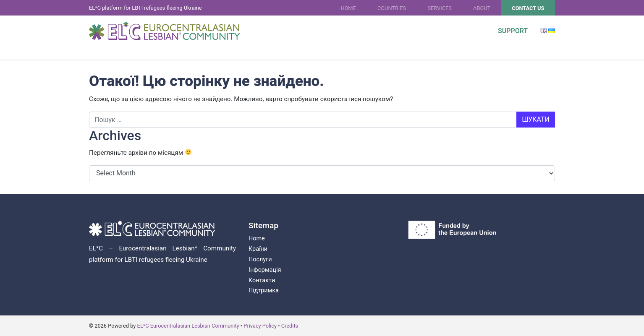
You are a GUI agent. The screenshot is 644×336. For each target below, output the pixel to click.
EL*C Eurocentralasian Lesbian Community (188, 326)
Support (513, 31)
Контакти (262, 280)
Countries (392, 8)
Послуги (260, 259)
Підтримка (264, 290)
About (482, 8)
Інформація (265, 270)
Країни (258, 249)
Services (439, 8)
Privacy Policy (260, 326)
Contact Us (528, 8)
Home (348, 8)
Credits (290, 326)
